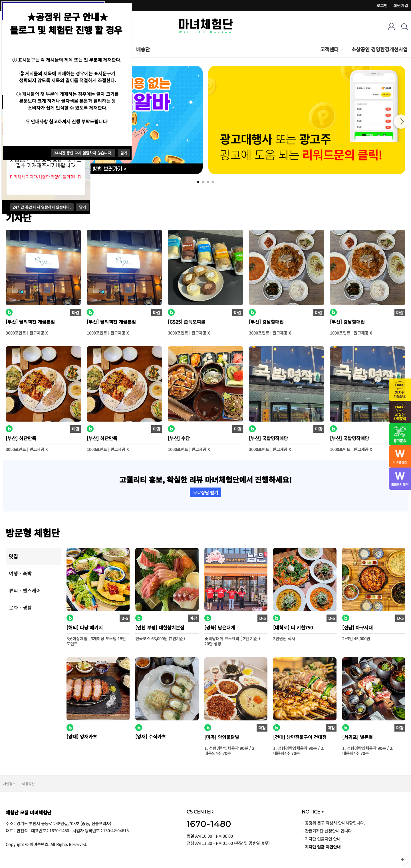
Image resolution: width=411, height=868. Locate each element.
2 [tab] (203, 182)
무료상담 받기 (205, 492)
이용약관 (28, 784)
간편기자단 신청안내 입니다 (328, 831)
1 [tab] (198, 182)
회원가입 (401, 5)
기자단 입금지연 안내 (323, 839)
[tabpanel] (307, 120)
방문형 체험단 (33, 532)
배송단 (143, 49)
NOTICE (313, 812)
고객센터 (329, 49)
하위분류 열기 (342, 49)
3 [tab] (208, 182)
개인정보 (9, 784)
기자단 (19, 217)
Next (401, 122)
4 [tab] (213, 182)
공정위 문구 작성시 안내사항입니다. (335, 823)
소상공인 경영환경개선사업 (379, 49)
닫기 (82, 207)
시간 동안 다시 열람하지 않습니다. (42, 207)
